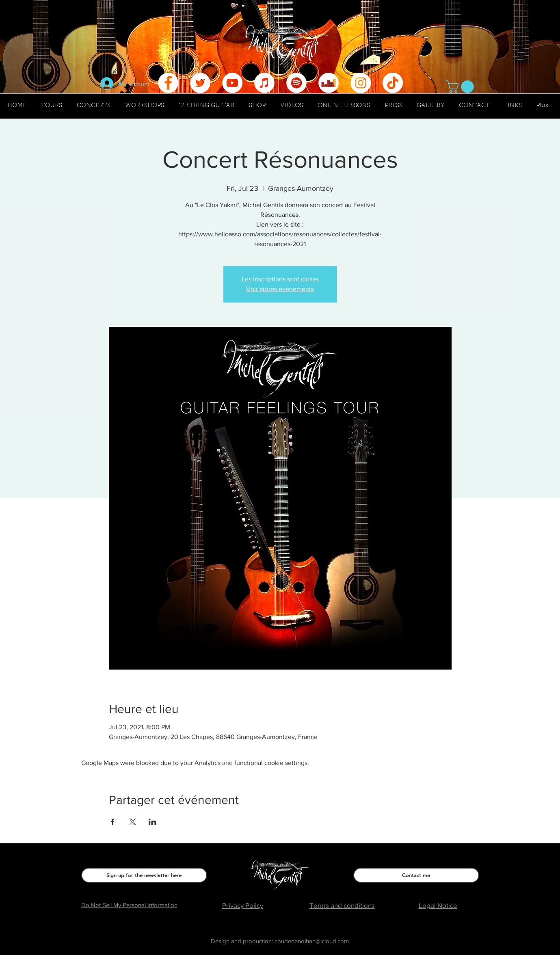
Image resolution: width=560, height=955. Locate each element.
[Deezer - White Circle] (329, 83)
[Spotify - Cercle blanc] (296, 83)
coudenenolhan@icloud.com (312, 941)
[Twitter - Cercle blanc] (200, 83)
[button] (461, 87)
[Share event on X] (133, 822)
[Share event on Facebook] (113, 822)
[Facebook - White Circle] (168, 83)
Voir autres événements (280, 289)
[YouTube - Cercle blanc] (232, 83)
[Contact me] (416, 875)
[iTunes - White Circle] (264, 83)
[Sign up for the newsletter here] (144, 875)
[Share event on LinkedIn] (152, 822)
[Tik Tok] (393, 83)
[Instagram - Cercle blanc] (361, 83)
